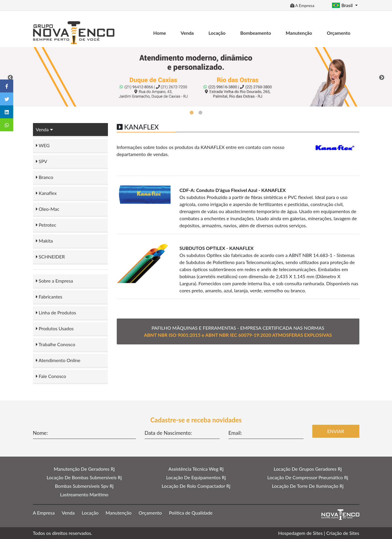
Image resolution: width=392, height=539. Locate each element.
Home (160, 33)
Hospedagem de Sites (300, 533)
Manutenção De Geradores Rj (84, 469)
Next (382, 78)
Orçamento (338, 33)
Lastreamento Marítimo (84, 494)
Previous (10, 78)
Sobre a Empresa (55, 281)
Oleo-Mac (48, 209)
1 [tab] (192, 113)
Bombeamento (256, 33)
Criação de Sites (343, 533)
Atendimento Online (58, 360)
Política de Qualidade (191, 513)
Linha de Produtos (56, 312)
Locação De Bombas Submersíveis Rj (84, 477)
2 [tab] (201, 113)
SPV (42, 161)
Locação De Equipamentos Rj (196, 477)
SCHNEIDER (50, 257)
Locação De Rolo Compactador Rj (196, 486)
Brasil (343, 5)
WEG (43, 145)
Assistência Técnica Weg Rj (196, 469)
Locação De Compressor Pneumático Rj (308, 477)
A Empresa (302, 5)
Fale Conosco (51, 376)
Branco (45, 177)
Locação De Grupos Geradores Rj (308, 469)
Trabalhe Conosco (56, 344)
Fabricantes (49, 297)
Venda (187, 33)
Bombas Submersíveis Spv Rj (84, 486)
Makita (44, 241)
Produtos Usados (55, 328)
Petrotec (46, 225)
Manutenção (299, 33)
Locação (217, 33)
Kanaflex (46, 193)
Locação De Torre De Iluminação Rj (308, 486)
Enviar (336, 431)
